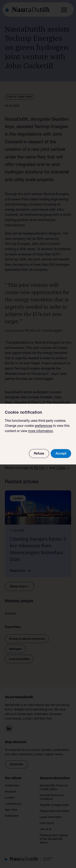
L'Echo (61, 468)
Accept (61, 454)
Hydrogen (15, 649)
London (10, 798)
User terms (47, 823)
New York (11, 810)
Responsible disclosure (55, 811)
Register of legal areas (54, 805)
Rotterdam (12, 816)
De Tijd (39, 468)
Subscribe (16, 765)
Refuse (39, 454)
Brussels (10, 792)
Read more (22, 571)
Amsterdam (12, 786)
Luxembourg (13, 804)
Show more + (19, 587)
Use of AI (46, 830)
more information (40, 431)
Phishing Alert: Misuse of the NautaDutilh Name (54, 839)
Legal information (51, 817)
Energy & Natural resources (27, 639)
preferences (44, 426)
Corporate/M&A (19, 659)
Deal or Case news (20, 97)
